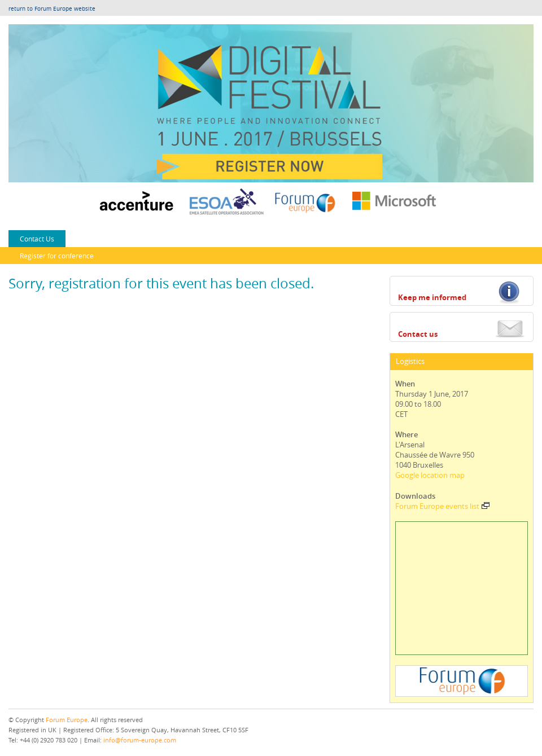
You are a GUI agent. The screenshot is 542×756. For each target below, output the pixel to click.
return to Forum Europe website (52, 9)
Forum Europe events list (442, 506)
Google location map (430, 475)
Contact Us (37, 239)
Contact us (418, 334)
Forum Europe (67, 720)
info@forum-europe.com (140, 740)
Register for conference (57, 256)
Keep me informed (432, 297)
